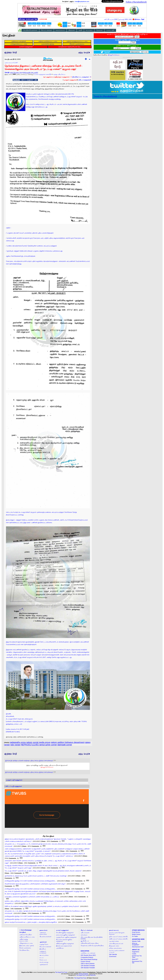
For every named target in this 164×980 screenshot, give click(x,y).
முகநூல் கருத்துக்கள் (70, 80)
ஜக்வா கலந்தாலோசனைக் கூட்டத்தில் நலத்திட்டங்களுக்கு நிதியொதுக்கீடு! (31, 922)
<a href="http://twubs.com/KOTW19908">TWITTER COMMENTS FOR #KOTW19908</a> (47, 808)
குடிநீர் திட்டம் (85, 941)
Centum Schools (85, 962)
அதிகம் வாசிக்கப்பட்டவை (27, 937)
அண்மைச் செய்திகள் (26, 935)
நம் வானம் (89, 30)
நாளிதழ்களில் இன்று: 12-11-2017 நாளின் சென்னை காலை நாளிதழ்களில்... (30, 919)
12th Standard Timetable (88, 966)
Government (113, 957)
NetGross (93, 975)
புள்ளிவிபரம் (60, 948)
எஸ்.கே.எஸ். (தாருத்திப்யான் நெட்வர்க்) (24, 72)
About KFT (135, 959)
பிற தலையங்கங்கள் (45, 937)
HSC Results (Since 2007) (88, 955)
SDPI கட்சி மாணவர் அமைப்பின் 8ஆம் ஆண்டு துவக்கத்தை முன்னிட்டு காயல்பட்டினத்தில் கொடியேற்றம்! (42, 906)
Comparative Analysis (87, 957)
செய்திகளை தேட (25, 950)
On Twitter (135, 936)
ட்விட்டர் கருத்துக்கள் (84, 80)
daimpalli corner (65, 745)
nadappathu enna (18, 742)
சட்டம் (41, 958)
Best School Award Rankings (89, 959)
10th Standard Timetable (88, 968)
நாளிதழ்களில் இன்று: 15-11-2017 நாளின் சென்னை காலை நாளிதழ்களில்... (30, 881)
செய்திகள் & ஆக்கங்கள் (30, 30)
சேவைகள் (99, 30)
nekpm (29, 742)
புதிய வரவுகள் (85, 933)
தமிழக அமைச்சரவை (115, 948)
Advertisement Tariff (138, 947)
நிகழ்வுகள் (72, 30)
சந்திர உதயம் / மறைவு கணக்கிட (119, 939)
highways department (75, 742)
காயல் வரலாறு (44, 962)
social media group (41, 742)
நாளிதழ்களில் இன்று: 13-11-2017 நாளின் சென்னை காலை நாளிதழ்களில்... (30, 916)
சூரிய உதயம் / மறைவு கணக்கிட (119, 937)
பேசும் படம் (43, 960)
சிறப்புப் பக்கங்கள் (47, 30)
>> (25, 930)
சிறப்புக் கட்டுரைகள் (45, 947)
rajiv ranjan (15, 745)
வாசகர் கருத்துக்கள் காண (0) (43, 74)
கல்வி (80, 30)
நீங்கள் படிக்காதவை (25, 948)
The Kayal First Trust (61, 972)
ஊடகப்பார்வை (44, 955)
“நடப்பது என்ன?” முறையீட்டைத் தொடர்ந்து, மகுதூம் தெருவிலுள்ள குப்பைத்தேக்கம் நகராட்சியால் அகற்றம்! (43, 871)
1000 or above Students (88, 964)
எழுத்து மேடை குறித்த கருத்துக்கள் (66, 937)
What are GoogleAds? (136, 944)
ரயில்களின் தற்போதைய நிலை (90, 943)
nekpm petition (58, 742)
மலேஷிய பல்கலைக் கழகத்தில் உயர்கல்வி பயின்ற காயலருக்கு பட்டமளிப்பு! (32, 897)
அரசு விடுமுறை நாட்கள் (116, 943)
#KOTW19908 (48, 60)
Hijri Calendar (113, 954)
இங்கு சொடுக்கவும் (47, 767)
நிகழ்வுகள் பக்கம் (114, 946)
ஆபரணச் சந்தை (114, 941)
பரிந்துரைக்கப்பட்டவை (26, 943)
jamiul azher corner (48, 745)
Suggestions (136, 952)
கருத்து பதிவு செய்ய (59, 74)
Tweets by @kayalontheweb (105, 96)
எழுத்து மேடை (44, 944)
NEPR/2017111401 (30, 745)
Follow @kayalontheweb (136, 2)
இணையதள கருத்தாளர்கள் (64, 946)
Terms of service (84, 974)
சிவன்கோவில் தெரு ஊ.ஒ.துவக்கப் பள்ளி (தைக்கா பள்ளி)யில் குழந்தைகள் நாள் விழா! (35, 884)
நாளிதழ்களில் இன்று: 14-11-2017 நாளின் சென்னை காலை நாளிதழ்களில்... (30, 889)
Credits (134, 954)
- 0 (82, 77)
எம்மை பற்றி (110, 30)
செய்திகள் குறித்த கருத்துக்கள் (65, 933)
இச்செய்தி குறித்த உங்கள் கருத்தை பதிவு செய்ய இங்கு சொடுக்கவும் (29, 761)
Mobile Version (136, 934)
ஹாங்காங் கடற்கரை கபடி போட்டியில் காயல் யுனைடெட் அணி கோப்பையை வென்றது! (36, 876)
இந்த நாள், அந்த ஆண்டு (27, 946)
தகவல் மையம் (60, 30)
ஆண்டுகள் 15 (44, 964)
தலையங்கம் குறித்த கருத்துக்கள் (65, 935)
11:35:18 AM (43, 19)
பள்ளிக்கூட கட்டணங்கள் (88, 953)
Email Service (136, 932)
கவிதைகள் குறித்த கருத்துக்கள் (65, 943)
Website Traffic (136, 941)
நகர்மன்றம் (84, 935)
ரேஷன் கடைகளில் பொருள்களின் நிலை (92, 946)
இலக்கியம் (43, 949)
